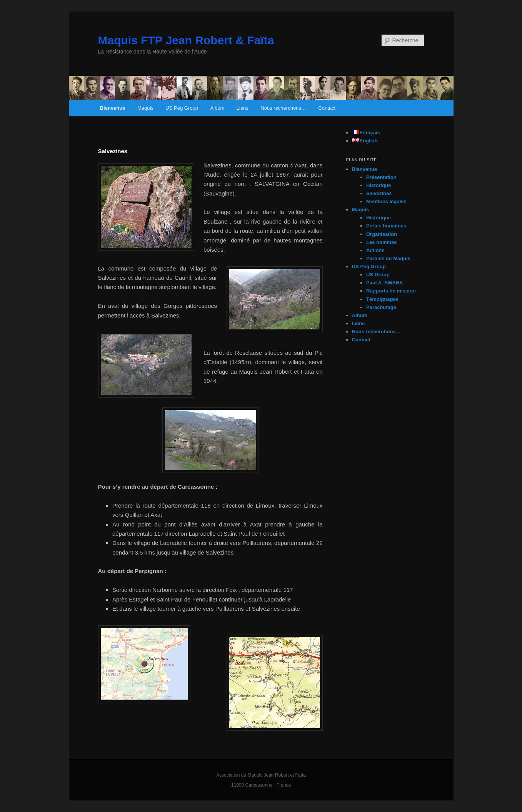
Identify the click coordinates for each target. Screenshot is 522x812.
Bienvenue (113, 108)
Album (217, 108)
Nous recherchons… (283, 108)
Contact (327, 108)
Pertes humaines (386, 226)
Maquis (145, 108)
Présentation (381, 177)
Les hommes (381, 242)
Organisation (382, 234)
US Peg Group (182, 108)
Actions (375, 250)
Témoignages (382, 299)
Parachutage (381, 307)
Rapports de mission (391, 291)
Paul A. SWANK (385, 283)
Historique (379, 185)
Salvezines (379, 193)
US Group (378, 275)
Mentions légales (386, 201)
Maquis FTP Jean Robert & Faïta (186, 40)
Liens (243, 108)
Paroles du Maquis (388, 258)
